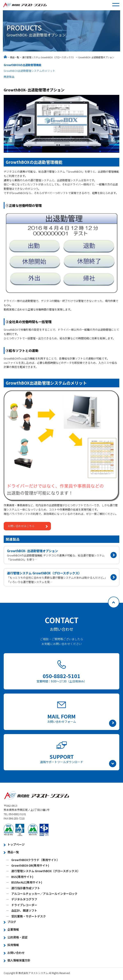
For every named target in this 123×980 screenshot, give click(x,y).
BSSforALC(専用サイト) (27, 882)
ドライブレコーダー (24, 905)
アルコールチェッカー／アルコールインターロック (44, 894)
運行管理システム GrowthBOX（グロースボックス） (49, 57)
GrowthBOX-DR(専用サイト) (30, 865)
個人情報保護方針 (19, 960)
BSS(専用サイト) (22, 877)
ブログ (12, 922)
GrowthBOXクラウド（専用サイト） (35, 860)
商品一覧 (15, 57)
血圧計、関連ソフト (24, 910)
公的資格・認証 (17, 937)
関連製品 (9, 77)
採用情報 (13, 945)
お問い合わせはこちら (21, 526)
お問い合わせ (16, 953)
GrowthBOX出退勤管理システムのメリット (29, 71)
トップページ (16, 844)
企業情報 (13, 929)
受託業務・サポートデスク (29, 916)
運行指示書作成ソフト (26, 888)
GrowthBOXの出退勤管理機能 (22, 65)
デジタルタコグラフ (24, 899)
